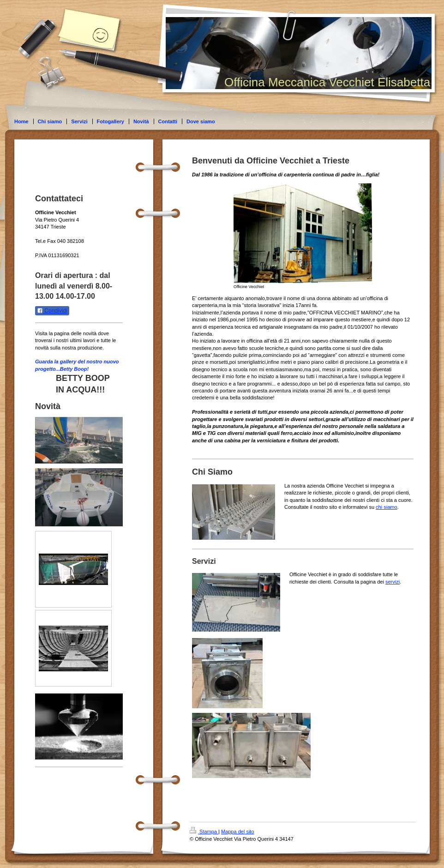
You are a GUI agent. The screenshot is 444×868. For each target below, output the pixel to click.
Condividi (52, 311)
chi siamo (386, 507)
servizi (393, 582)
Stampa (204, 832)
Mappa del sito (238, 832)
